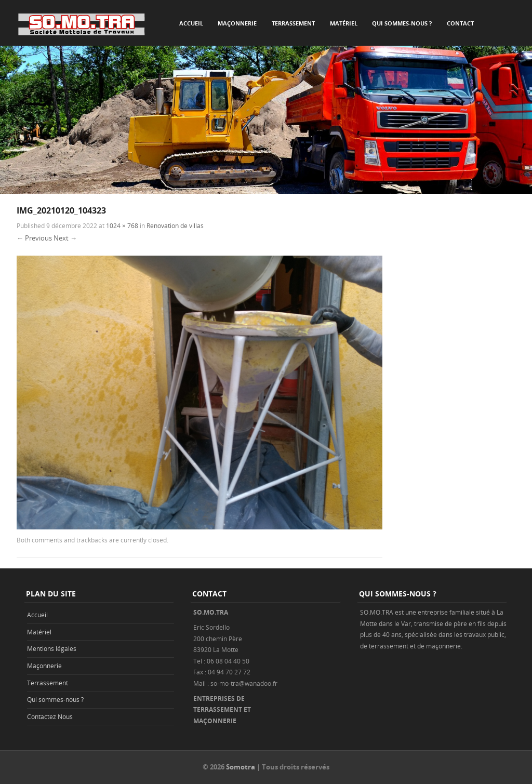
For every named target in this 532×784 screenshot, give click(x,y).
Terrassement (293, 23)
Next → (65, 238)
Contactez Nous (50, 716)
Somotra (241, 767)
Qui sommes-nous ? (402, 23)
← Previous (34, 238)
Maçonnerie (237, 23)
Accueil (191, 23)
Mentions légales (52, 648)
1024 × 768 (122, 225)
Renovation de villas (175, 225)
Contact (460, 23)
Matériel (344, 23)
